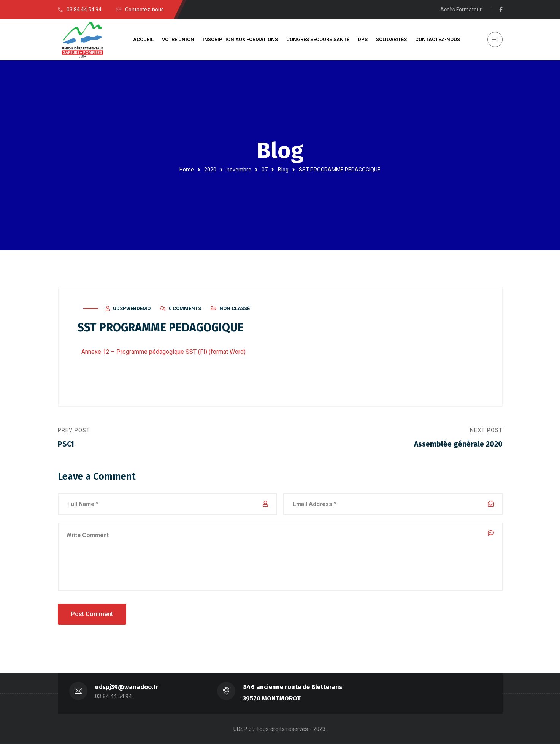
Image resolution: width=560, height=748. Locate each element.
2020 (210, 170)
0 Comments (185, 310)
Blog (283, 170)
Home (187, 170)
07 (265, 170)
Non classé (235, 310)
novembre (239, 170)
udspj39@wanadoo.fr (127, 691)
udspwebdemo (132, 310)
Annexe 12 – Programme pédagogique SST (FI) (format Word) (163, 354)
